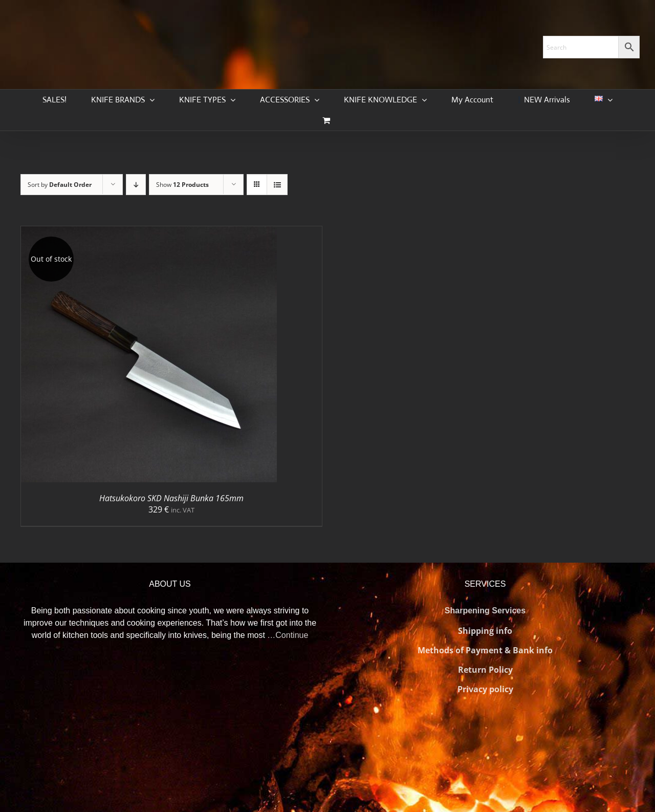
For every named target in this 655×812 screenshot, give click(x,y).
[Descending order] (136, 185)
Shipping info (485, 631)
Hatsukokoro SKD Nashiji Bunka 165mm (171, 498)
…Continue (288, 635)
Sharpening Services (485, 611)
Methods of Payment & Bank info (485, 650)
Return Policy (485, 670)
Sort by (60, 185)
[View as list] (277, 185)
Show (182, 185)
